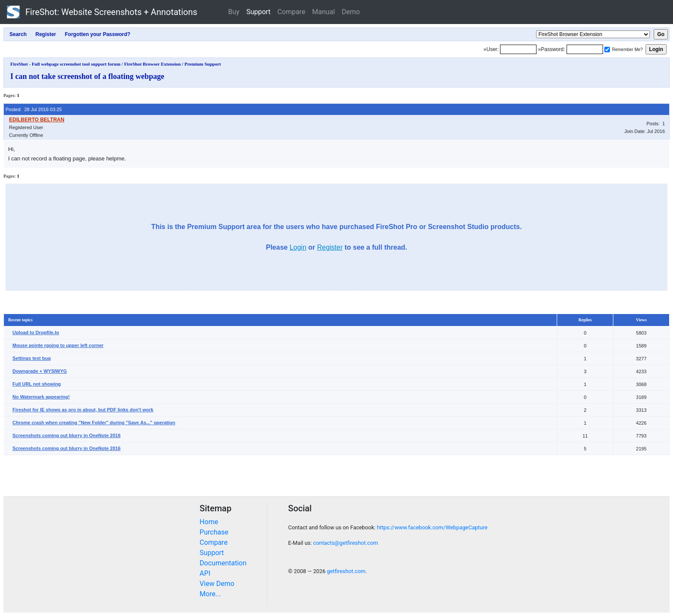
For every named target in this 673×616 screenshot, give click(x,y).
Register (330, 247)
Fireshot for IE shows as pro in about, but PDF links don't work (83, 410)
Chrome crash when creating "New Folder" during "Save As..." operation (94, 423)
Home (209, 522)
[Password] (585, 49)
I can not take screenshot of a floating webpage (87, 76)
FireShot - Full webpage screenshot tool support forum (65, 64)
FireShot (102, 12)
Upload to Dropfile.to (36, 332)
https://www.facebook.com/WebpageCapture (432, 527)
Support (258, 12)
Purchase (214, 532)
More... (210, 594)
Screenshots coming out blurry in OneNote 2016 (67, 435)
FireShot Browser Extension (152, 64)
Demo (351, 12)
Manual (323, 12)
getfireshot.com (346, 571)
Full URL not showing (37, 384)
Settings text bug (32, 358)
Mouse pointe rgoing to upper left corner (58, 345)
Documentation (223, 563)
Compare (291, 12)
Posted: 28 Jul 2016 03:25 (34, 109)
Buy (234, 12)
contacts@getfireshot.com (346, 543)
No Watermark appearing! (41, 397)
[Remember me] (607, 50)
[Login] (518, 49)
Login (298, 247)
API (205, 573)
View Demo (217, 584)
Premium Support (203, 64)
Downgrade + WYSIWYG (40, 371)
